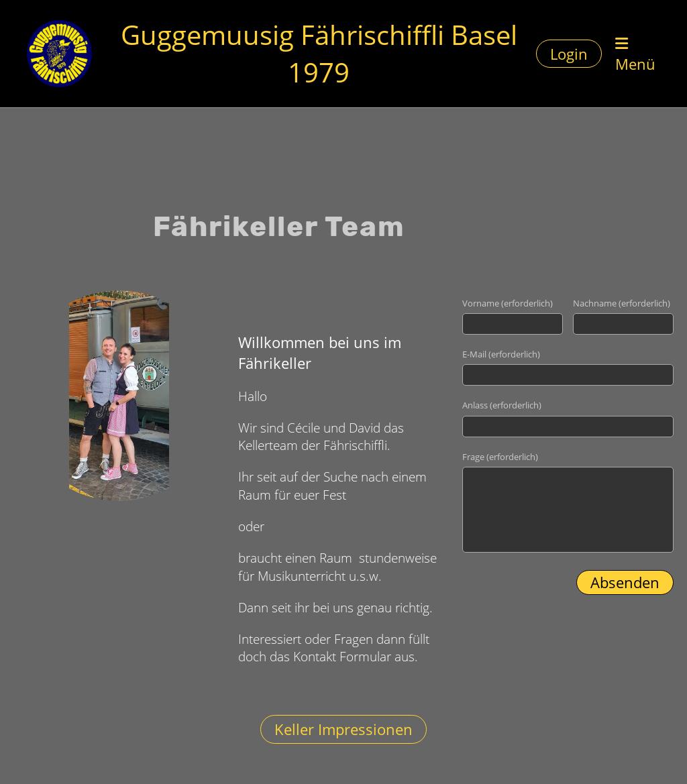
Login (569, 54)
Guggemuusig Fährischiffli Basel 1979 (319, 53)
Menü (635, 55)
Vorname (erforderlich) (508, 303)
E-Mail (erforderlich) (501, 354)
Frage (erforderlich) (500, 457)
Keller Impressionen (344, 729)
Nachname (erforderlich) (622, 303)
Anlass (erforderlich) (502, 405)
